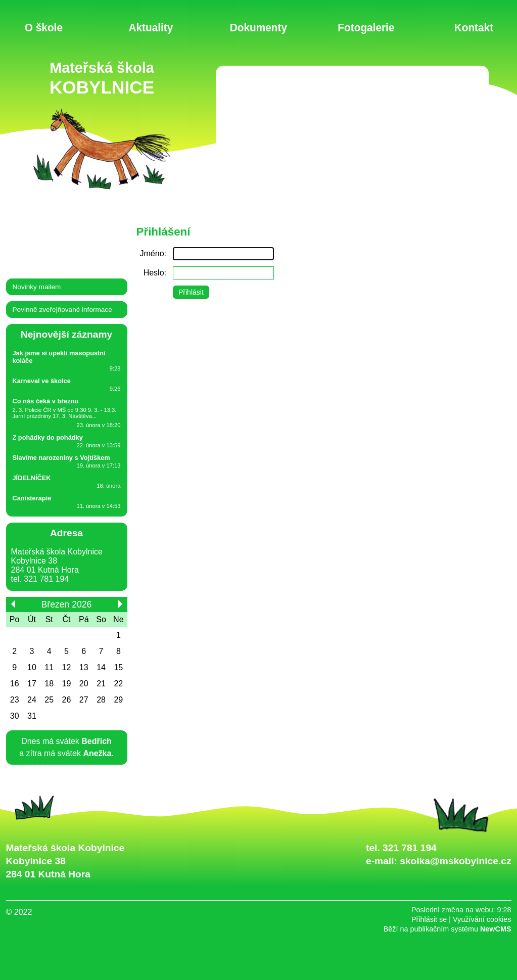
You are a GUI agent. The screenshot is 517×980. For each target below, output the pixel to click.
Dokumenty (258, 27)
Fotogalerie (366, 27)
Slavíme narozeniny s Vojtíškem (61, 458)
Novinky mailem (37, 287)
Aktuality (151, 27)
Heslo (154, 273)
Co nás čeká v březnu (46, 401)
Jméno (152, 253)
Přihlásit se (429, 919)
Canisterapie (32, 498)
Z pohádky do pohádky (48, 437)
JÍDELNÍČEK (32, 478)
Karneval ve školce (42, 381)
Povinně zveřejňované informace (62, 310)
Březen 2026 (67, 604)
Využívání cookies (482, 919)
